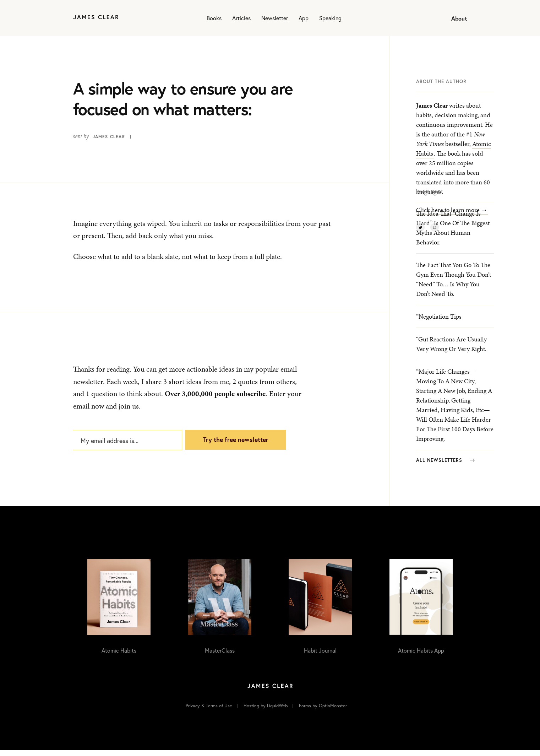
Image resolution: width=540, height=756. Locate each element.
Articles (241, 18)
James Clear (109, 137)
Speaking (330, 18)
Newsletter (275, 18)
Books (214, 18)
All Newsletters (445, 467)
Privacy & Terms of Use (209, 712)
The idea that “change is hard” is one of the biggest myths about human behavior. (453, 234)
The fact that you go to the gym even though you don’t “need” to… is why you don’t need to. (454, 286)
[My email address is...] (127, 445)
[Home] (96, 18)
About (459, 18)
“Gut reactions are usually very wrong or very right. (451, 351)
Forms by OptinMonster (323, 712)
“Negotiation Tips (439, 323)
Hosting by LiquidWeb (266, 712)
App (304, 18)
